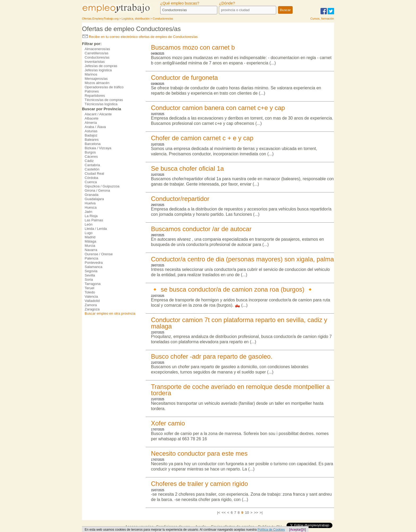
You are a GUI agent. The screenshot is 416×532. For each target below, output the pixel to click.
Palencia (91, 258)
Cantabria (92, 165)
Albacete (92, 118)
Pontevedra (94, 263)
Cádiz (89, 161)
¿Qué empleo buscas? (180, 3)
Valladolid (92, 301)
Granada (92, 195)
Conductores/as (97, 57)
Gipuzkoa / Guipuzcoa (102, 186)
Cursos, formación (322, 19)
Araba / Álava (95, 127)
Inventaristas (95, 62)
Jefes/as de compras (101, 66)
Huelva (90, 203)
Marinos (91, 74)
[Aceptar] (296, 530)
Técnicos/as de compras (104, 100)
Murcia (90, 246)
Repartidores (95, 96)
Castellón (92, 169)
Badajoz (91, 135)
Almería (91, 123)
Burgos (90, 152)
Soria (89, 280)
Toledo (90, 292)
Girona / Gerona (97, 190)
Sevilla (90, 275)
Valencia (91, 296)
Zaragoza (92, 309)
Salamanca (94, 267)
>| (261, 513)
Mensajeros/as (96, 79)
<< (224, 513)
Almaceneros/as (97, 49)
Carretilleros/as (97, 53)
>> (256, 513)
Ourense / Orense (99, 254)
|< (218, 513)
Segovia (91, 271)
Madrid (90, 237)
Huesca (91, 207)
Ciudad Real (94, 173)
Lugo (89, 233)
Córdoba (91, 178)
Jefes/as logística (98, 70)
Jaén (88, 212)
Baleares (92, 140)
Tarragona (93, 284)
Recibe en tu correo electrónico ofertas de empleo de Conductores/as (140, 37)
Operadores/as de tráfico (104, 87)
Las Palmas (94, 220)
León (89, 224)
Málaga (90, 241)
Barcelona (93, 144)
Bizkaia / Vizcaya (98, 148)
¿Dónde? (227, 3)
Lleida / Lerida (96, 229)
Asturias (91, 131)
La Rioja (91, 216)
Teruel (89, 288)
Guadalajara (94, 199)
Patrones (92, 91)
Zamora (91, 305)
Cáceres (91, 157)
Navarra (91, 250)
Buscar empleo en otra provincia (110, 313)
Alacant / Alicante (98, 114)
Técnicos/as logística (101, 104)
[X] (304, 530)
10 (247, 513)
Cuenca (91, 182)
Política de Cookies (271, 530)
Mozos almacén (97, 83)
